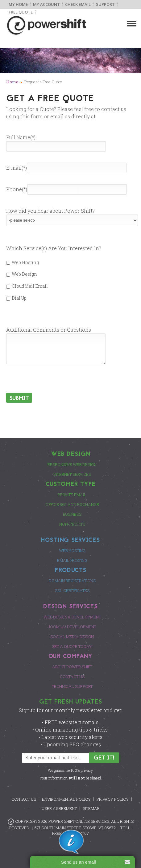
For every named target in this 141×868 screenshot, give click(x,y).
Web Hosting (23, 262)
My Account (46, 4)
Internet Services (72, 474)
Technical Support (72, 686)
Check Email (78, 4)
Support (105, 4)
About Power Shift (72, 667)
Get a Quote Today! (72, 646)
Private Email (72, 495)
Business (72, 514)
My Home (18, 4)
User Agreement (59, 808)
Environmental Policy (66, 799)
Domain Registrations (72, 581)
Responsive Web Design (72, 464)
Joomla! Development (72, 627)
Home (12, 82)
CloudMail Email (27, 286)
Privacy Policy (113, 799)
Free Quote (21, 12)
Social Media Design (72, 637)
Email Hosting (72, 560)
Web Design (22, 274)
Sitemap (91, 808)
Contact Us (72, 677)
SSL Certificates (72, 590)
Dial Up (16, 298)
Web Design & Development (72, 617)
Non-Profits (72, 524)
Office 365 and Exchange (72, 504)
